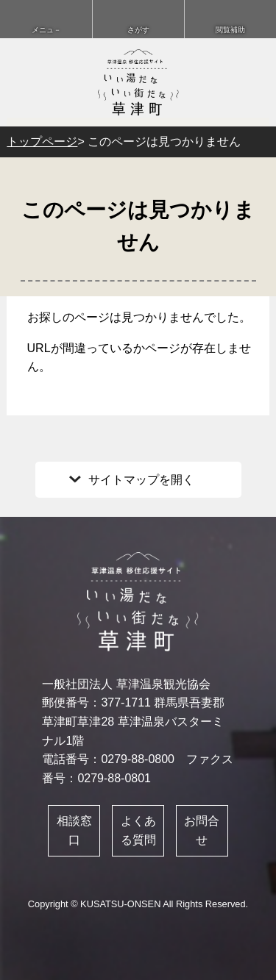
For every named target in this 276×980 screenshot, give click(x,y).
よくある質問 (138, 830)
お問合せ (202, 830)
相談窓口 (74, 830)
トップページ (42, 142)
